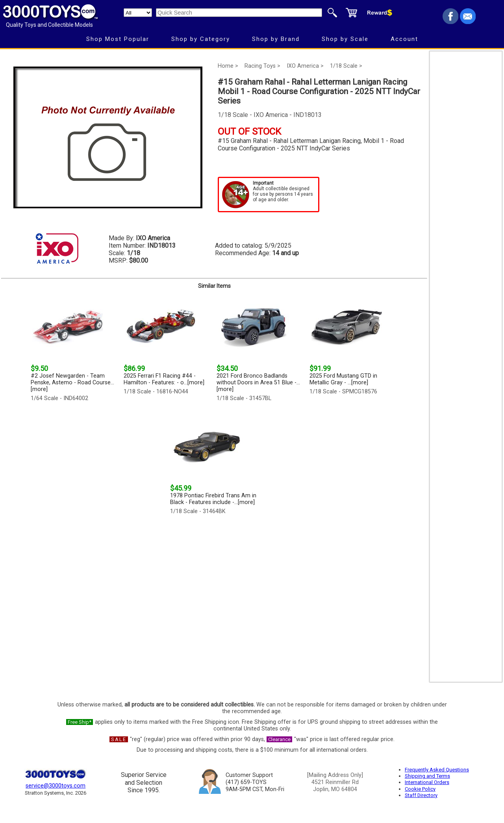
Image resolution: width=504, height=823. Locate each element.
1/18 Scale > (346, 66)
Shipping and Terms (427, 776)
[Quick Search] (239, 13)
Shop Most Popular (118, 39)
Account (404, 39)
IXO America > (305, 66)
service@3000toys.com (56, 786)
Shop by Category (201, 39)
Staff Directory (421, 795)
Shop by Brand (276, 39)
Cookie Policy (420, 789)
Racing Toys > (262, 66)
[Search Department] (138, 13)
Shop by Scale (345, 39)
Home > (228, 66)
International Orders (427, 782)
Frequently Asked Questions (437, 770)
